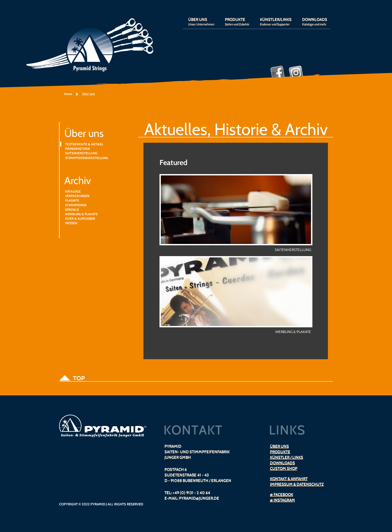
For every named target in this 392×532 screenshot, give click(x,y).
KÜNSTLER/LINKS (276, 22)
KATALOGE (73, 191)
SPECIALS (72, 210)
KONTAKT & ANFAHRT (289, 479)
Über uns (89, 94)
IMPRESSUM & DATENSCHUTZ (297, 484)
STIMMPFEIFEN (76, 205)
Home (68, 94)
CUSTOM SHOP (284, 468)
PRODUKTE (237, 22)
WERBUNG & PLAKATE (81, 214)
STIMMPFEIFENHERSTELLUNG (87, 158)
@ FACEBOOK (282, 495)
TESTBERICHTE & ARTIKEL (84, 144)
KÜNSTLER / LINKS (287, 457)
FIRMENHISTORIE (78, 149)
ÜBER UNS (201, 22)
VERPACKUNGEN (77, 196)
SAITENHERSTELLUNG (81, 153)
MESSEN (71, 223)
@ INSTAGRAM (282, 500)
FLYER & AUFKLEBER (80, 219)
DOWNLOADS (315, 22)
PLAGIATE (72, 200)
